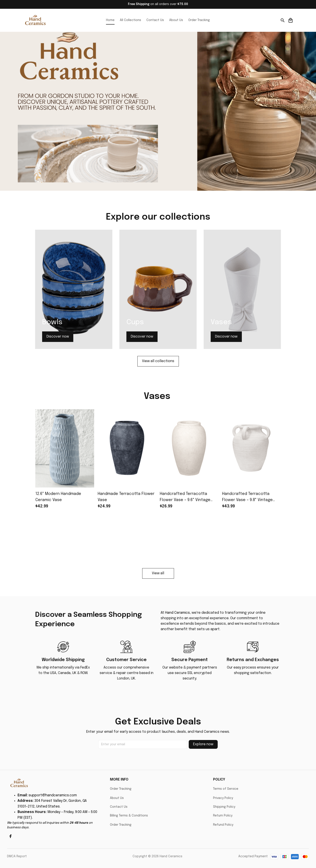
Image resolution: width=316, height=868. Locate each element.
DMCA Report (17, 856)
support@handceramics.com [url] (53, 795)
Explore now (203, 744)
